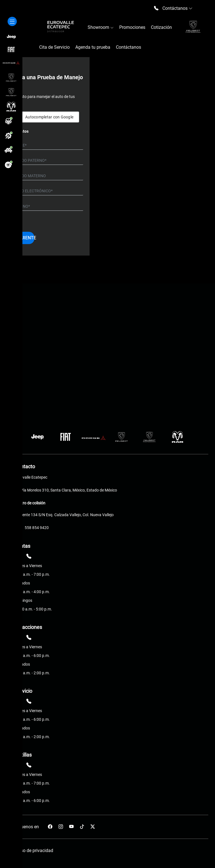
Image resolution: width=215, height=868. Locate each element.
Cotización (161, 27)
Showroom (101, 27)
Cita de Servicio (54, 47)
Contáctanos (128, 47)
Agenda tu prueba (93, 47)
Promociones (132, 27)
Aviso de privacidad (34, 851)
